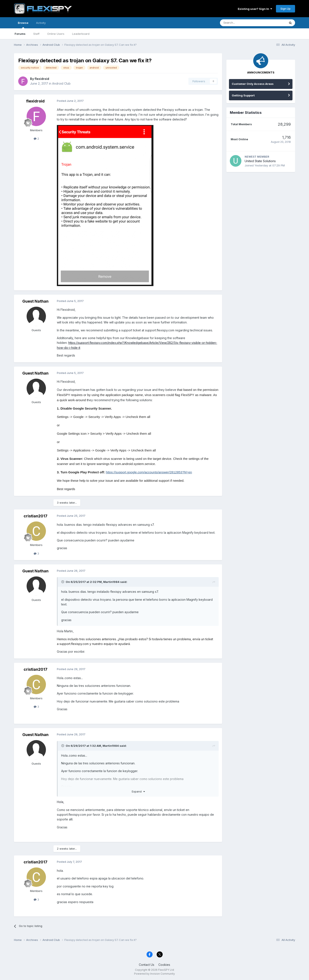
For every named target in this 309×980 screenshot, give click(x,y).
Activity (41, 23)
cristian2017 (36, 516)
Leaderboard (81, 34)
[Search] (242, 23)
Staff (36, 34)
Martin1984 (111, 582)
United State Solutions (260, 161)
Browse (23, 25)
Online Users (56, 34)
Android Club (61, 83)
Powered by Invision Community (154, 974)
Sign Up (286, 9)
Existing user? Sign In (255, 9)
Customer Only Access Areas (253, 84)
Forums (20, 34)
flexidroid (42, 79)
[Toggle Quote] (63, 582)
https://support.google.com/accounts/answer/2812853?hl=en (149, 472)
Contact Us (147, 965)
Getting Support (243, 95)
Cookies (164, 965)
